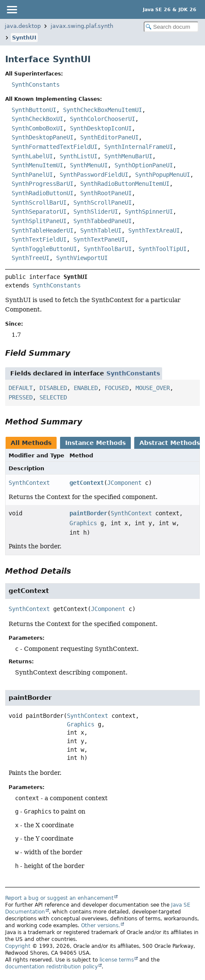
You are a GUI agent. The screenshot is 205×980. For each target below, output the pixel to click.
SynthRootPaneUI (106, 193)
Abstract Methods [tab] (170, 443)
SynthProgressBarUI (42, 184)
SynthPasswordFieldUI (94, 175)
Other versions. (101, 926)
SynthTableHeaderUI (42, 230)
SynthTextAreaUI (154, 230)
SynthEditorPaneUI (109, 137)
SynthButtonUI (34, 110)
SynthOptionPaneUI (144, 165)
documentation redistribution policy (51, 967)
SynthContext (29, 483)
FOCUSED (117, 388)
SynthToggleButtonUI (44, 249)
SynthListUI (78, 156)
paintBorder (88, 513)
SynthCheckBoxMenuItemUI (102, 110)
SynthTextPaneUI (99, 239)
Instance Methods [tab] (95, 443)
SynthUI (24, 38)
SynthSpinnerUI (149, 212)
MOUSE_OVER (153, 388)
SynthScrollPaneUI (102, 203)
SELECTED (53, 397)
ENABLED (86, 388)
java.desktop (23, 26)
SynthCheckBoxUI (37, 119)
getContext (87, 483)
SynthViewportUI (82, 258)
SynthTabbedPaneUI (102, 221)
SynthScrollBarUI (39, 203)
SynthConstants (36, 85)
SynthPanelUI (32, 175)
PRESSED (21, 397)
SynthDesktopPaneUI (42, 137)
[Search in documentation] (171, 27)
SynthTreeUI (30, 258)
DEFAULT (21, 388)
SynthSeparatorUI (39, 212)
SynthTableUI (101, 230)
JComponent (124, 483)
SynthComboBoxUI (37, 128)
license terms (117, 960)
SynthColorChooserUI (102, 119)
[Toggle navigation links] (12, 9)
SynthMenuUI (89, 165)
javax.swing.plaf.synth (82, 26)
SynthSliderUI (96, 212)
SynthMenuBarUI (128, 156)
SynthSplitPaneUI (39, 221)
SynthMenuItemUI (37, 165)
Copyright (18, 946)
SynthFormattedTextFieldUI (54, 147)
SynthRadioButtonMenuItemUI (125, 184)
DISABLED (53, 388)
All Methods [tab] (31, 443)
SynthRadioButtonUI (42, 193)
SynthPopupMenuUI (163, 175)
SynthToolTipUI (163, 249)
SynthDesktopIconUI (101, 128)
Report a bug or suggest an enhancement (59, 898)
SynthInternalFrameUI (139, 147)
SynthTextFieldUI (39, 239)
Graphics (83, 523)
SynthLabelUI (32, 156)
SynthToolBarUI (108, 249)
